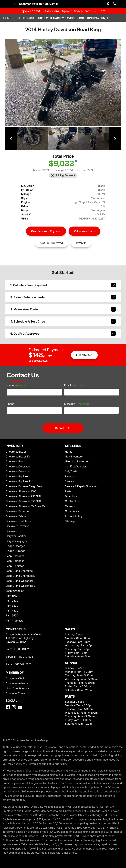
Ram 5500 (12, 611)
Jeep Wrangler (14, 587)
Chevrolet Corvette (17, 467)
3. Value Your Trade (63, 306)
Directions (71, 492)
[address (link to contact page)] (108, 4)
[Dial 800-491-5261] (115, 4)
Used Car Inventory (76, 457)
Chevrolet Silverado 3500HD (22, 497)
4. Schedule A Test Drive (63, 318)
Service (69, 477)
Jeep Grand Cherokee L (20, 572)
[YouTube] (20, 703)
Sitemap (70, 517)
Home (7, 18)
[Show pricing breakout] (75, 161)
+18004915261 (23, 645)
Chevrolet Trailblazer (18, 517)
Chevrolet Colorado (17, 462)
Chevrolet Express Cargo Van (23, 482)
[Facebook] (8, 703)
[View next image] (115, 138)
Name (16, 381)
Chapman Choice (16, 674)
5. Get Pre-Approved (63, 330)
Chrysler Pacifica (16, 532)
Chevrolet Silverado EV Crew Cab (26, 502)
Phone (10, 399)
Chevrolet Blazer (15, 447)
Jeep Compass (15, 557)
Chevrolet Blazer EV (18, 452)
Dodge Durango (15, 547)
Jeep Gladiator (14, 562)
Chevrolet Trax (14, 527)
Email (74, 381)
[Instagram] (14, 703)
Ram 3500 (12, 601)
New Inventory (73, 452)
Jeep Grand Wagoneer (19, 577)
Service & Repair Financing (81, 482)
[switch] (122, 4)
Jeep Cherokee (15, 552)
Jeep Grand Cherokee (19, 567)
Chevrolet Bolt (14, 457)
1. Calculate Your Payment (63, 281)
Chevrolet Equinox (16, 472)
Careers (70, 502)
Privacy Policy (73, 512)
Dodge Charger (15, 542)
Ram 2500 (12, 596)
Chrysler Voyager (16, 537)
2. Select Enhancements (63, 294)
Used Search (25, 18)
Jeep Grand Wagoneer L (20, 582)
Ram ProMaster (15, 616)
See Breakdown (38, 357)
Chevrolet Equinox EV (19, 477)
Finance (70, 472)
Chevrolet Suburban (17, 507)
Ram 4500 (12, 606)
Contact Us (71, 497)
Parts (68, 487)
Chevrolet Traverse (17, 522)
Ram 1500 (12, 592)
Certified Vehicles (75, 462)
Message (76, 399)
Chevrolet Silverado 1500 (21, 487)
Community (72, 507)
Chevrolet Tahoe (15, 512)
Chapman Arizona (16, 679)
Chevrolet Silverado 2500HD (22, 492)
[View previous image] (11, 138)
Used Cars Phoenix (17, 684)
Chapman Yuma (15, 689)
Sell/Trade (71, 467)
